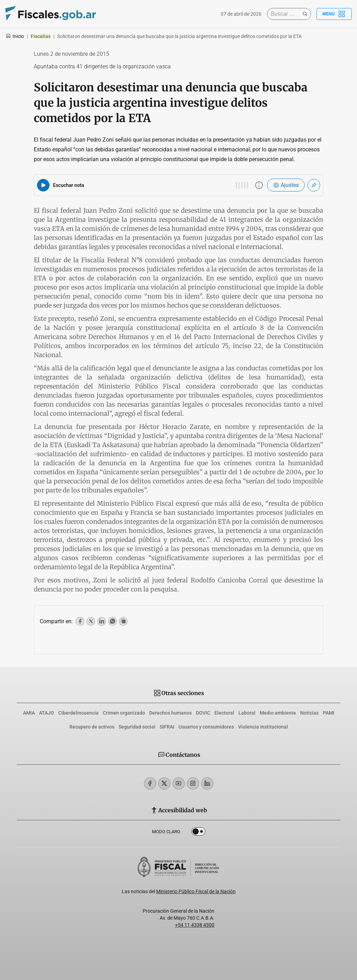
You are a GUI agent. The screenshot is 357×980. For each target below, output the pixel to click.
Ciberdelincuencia (78, 713)
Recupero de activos (92, 727)
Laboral (247, 713)
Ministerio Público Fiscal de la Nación (196, 891)
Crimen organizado (124, 713)
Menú (334, 14)
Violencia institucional (263, 727)
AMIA (29, 713)
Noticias (309, 713)
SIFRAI (167, 727)
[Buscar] (285, 14)
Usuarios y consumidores (206, 727)
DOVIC (203, 713)
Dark (198, 833)
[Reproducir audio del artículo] (43, 185)
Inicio (15, 36)
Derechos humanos (170, 713)
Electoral (224, 713)
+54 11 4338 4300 (195, 925)
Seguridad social (137, 727)
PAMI (329, 713)
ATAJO (47, 713)
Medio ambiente (278, 713)
